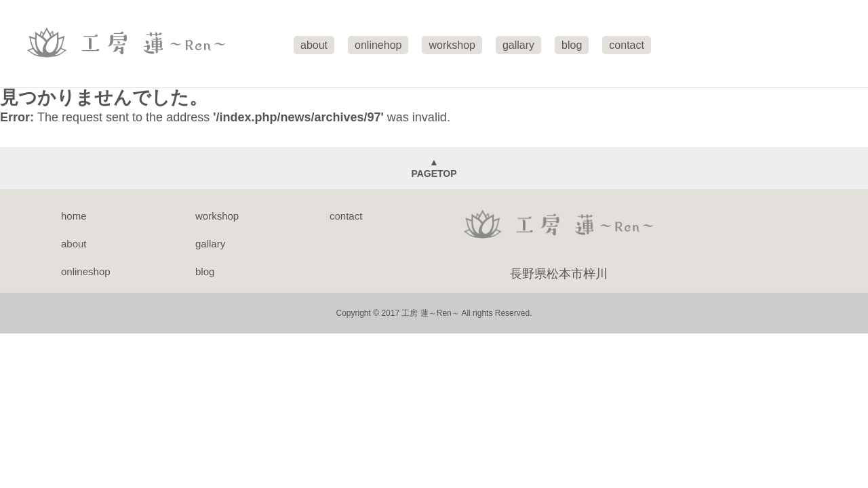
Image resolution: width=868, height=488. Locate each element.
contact (346, 216)
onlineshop (86, 271)
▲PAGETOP (434, 168)
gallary (210, 244)
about (74, 244)
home (74, 216)
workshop (217, 216)
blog (205, 271)
